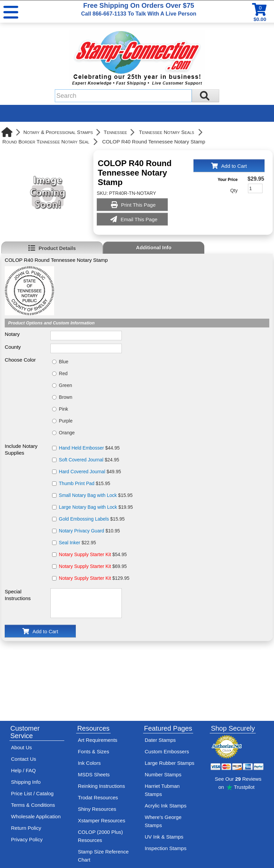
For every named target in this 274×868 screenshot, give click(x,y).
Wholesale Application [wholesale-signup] (36, 816)
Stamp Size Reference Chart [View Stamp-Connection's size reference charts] (103, 856)
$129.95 (94, 578)
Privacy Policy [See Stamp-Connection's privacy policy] (27, 839)
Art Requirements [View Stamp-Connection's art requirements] (98, 740)
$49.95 (90, 472)
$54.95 (93, 554)
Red (63, 373)
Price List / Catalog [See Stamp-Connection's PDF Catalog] (32, 793)
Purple (66, 421)
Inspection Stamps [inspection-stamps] (166, 848)
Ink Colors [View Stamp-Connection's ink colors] (89, 763)
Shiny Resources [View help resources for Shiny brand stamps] (97, 809)
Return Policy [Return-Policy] (26, 828)
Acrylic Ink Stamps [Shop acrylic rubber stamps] (166, 806)
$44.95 (89, 448)
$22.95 (77, 543)
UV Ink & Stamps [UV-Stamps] (164, 837)
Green (65, 385)
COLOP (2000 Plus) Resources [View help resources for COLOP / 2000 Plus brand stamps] (100, 836)
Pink (63, 409)
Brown (66, 397)
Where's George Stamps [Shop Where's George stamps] (163, 821)
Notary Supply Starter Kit (85, 554)
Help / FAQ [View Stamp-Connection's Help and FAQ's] (24, 770)
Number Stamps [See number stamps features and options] (163, 774)
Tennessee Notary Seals (167, 132)
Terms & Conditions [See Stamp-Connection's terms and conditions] (33, 805)
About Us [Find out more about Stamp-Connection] (22, 747)
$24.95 (89, 460)
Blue (64, 362)
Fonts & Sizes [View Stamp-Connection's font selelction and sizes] (94, 751)
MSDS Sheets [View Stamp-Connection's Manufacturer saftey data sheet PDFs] (94, 774)
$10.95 (89, 531)
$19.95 (96, 507)
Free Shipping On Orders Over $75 (139, 9)
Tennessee (116, 132)
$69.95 (93, 566)
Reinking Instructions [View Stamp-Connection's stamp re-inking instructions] (101, 786)
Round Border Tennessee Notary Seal (46, 142)
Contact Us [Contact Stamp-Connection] (24, 759)
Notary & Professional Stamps (58, 132)
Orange (67, 433)
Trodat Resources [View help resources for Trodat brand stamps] (98, 797)
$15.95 (85, 483)
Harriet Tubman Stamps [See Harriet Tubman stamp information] (162, 790)
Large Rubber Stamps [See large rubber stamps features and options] (170, 763)
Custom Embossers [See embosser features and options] (167, 751)
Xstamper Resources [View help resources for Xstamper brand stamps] (101, 820)
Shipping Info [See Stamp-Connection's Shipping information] (26, 782)
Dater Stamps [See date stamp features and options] (160, 740)
